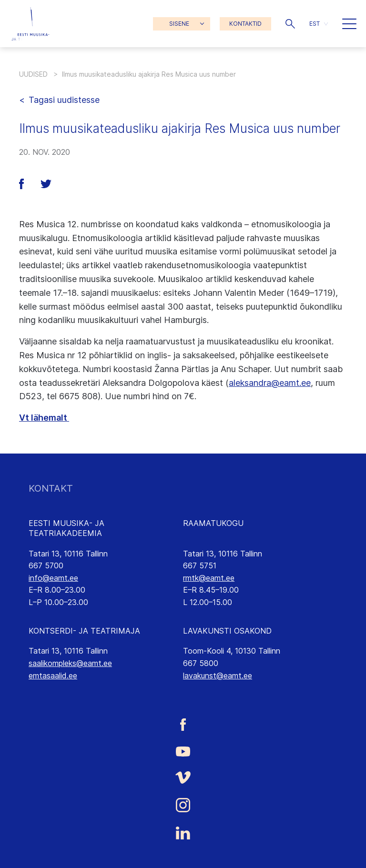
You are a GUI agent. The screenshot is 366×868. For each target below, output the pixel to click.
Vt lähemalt (44, 418)
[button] (290, 24)
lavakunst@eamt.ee (218, 676)
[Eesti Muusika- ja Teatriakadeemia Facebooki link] (183, 724)
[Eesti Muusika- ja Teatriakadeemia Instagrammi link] (183, 805)
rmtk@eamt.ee (209, 578)
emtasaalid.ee (53, 676)
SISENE (179, 24)
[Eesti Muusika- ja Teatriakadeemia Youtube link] (183, 751)
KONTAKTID (245, 24)
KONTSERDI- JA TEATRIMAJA (84, 631)
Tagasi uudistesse (64, 100)
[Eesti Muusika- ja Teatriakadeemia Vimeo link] (183, 777)
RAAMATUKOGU (213, 523)
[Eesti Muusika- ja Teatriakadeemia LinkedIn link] (183, 833)
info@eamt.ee (53, 578)
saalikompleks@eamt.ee (70, 663)
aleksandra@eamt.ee (270, 383)
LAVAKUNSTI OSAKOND (227, 631)
